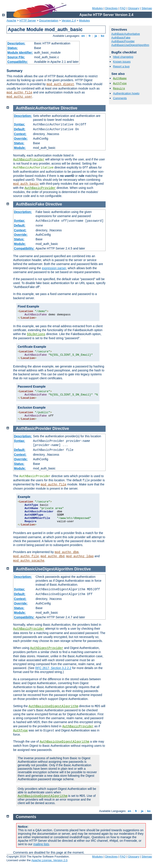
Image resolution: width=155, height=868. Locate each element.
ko (103, 36)
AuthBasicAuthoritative (126, 34)
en (83, 36)
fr (90, 36)
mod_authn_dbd (52, 556)
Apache (11, 20)
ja (96, 36)
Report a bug (121, 66)
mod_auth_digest (60, 84)
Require (119, 89)
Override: (21, 139)
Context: (20, 134)
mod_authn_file (19, 93)
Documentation (49, 20)
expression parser (54, 268)
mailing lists (41, 844)
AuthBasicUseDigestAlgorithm (130, 45)
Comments (120, 98)
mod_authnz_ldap (80, 556)
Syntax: (20, 124)
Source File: (16, 57)
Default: (20, 129)
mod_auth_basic (26, 184)
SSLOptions (36, 334)
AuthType (120, 83)
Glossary (133, 8)
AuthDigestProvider (47, 648)
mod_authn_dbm (67, 552)
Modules (97, 8)
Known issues (122, 62)
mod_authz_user (19, 97)
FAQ (123, 8)
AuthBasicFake (121, 38)
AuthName (120, 78)
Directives (111, 8)
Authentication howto (126, 93)
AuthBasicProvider (123, 41)
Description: (16, 43)
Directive (69, 108)
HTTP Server (28, 20)
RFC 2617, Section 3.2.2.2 (53, 668)
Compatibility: (18, 62)
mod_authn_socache (29, 561)
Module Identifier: (20, 53)
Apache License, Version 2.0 (49, 860)
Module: (20, 148)
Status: (13, 48)
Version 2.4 (69, 20)
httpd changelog (123, 57)
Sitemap (147, 8)
